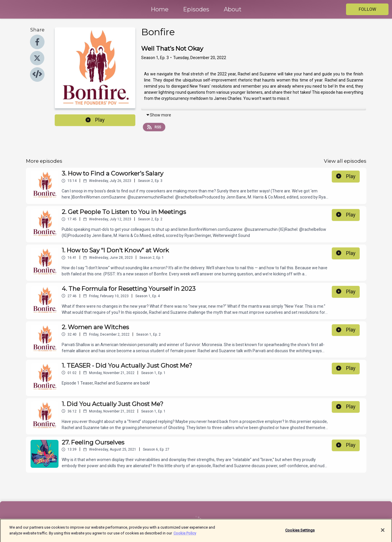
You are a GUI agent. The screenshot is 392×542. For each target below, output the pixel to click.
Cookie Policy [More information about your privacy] (185, 536)
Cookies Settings (300, 533)
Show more (158, 115)
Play (95, 120)
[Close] (383, 533)
